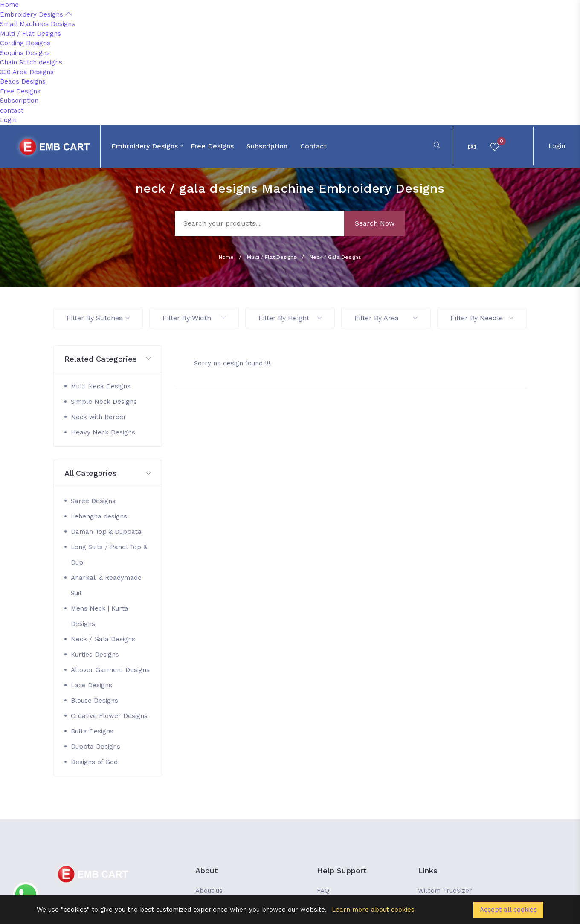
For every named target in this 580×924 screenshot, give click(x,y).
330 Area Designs (27, 72)
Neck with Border (99, 417)
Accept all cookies (508, 910)
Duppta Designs (96, 747)
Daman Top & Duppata (106, 532)
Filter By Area (386, 318)
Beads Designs (23, 81)
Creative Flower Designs (109, 716)
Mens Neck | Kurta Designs (100, 616)
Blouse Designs (94, 701)
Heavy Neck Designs (103, 432)
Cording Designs (25, 43)
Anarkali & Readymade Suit (106, 585)
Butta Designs (92, 731)
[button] (108, 359)
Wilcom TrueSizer (445, 891)
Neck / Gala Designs (335, 257)
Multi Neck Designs (101, 386)
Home (9, 5)
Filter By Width (194, 318)
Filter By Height (290, 318)
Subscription (19, 101)
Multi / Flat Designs (30, 34)
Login (8, 120)
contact (12, 110)
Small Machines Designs (38, 24)
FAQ (323, 891)
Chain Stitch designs (31, 62)
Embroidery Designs (36, 14)
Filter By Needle (482, 318)
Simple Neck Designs (104, 402)
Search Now (375, 223)
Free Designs (20, 91)
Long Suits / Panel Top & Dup (109, 555)
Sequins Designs (25, 53)
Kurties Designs (95, 655)
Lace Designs (91, 685)
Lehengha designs (99, 516)
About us (209, 891)
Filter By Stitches (98, 318)
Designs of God (94, 762)
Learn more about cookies (373, 910)
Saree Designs (93, 501)
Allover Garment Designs (110, 670)
